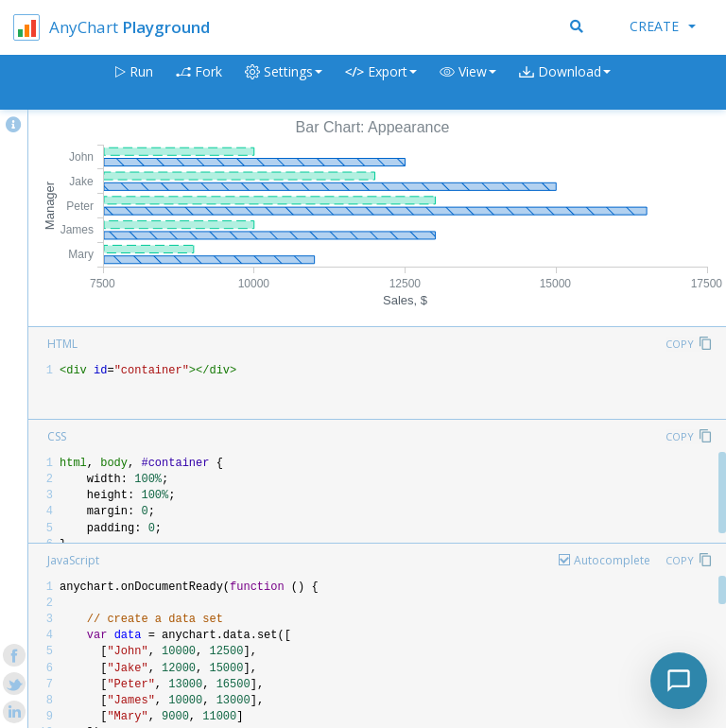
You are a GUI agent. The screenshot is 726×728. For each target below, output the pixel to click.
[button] (468, 83)
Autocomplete (612, 560)
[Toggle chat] (679, 681)
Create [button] (663, 26)
